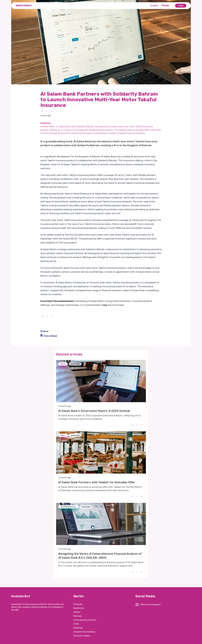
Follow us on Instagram (150, 605)
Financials (78, 604)
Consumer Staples (82, 636)
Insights (154, 6)
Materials (78, 616)
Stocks (166, 6)
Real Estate (79, 608)
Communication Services (85, 620)
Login (181, 6)
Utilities (77, 612)
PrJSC (76, 624)
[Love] (47, 111)
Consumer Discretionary (84, 632)
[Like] (42, 111)
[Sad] (51, 111)
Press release (49, 336)
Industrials (78, 628)
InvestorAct (24, 6)
